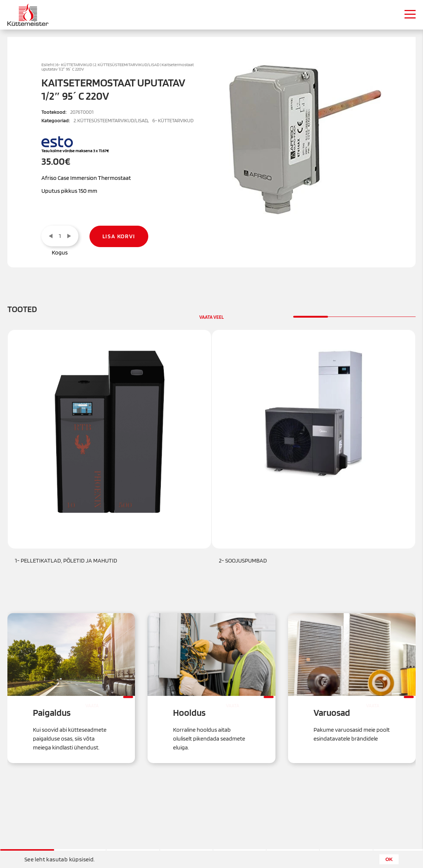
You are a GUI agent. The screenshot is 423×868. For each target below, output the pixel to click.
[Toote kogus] (60, 236)
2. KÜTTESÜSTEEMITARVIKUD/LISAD (127, 65)
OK (389, 859)
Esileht (48, 65)
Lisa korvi (119, 236)
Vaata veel (211, 317)
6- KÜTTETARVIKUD (74, 65)
